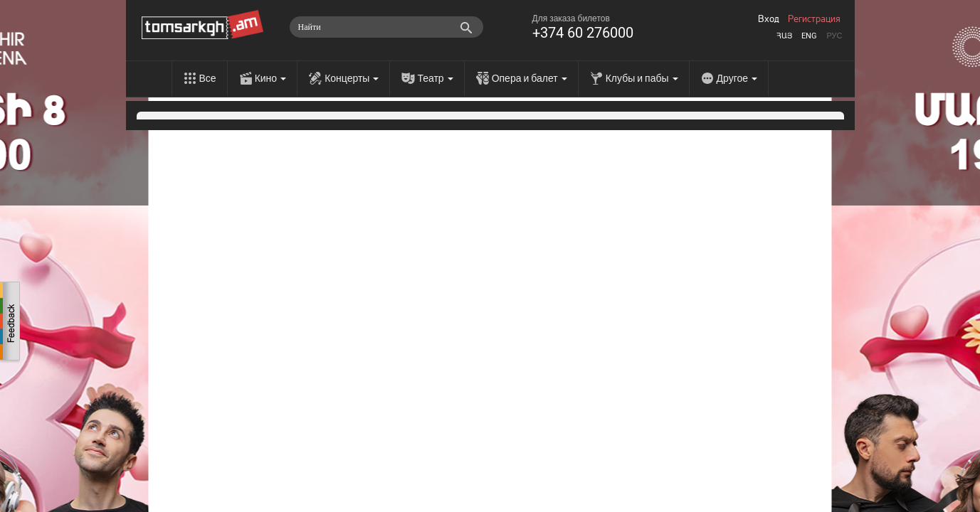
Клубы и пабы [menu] (642, 78)
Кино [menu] (271, 78)
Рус (834, 36)
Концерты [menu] (352, 78)
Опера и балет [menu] (529, 78)
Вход (769, 19)
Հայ (784, 36)
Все (208, 78)
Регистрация (814, 19)
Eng (809, 36)
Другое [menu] (737, 78)
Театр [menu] (435, 78)
